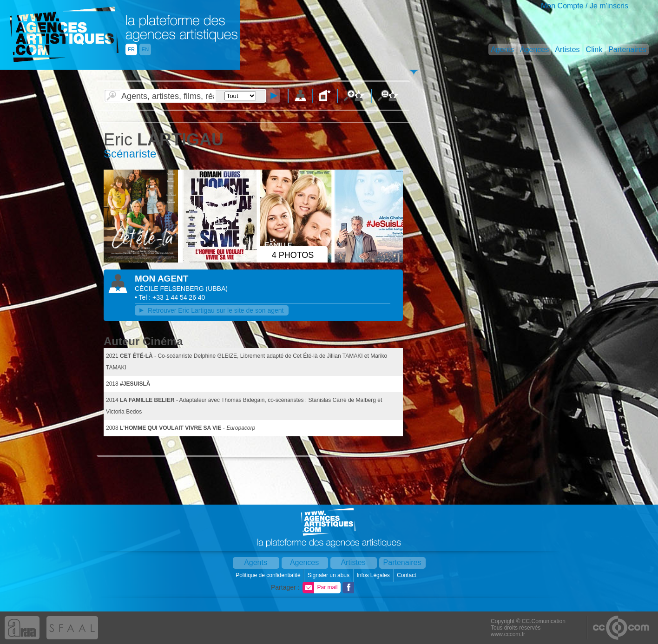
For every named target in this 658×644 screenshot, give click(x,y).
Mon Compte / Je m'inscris (585, 6)
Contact (407, 575)
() (217, 289)
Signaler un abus (329, 575)
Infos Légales (374, 575)
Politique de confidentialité (269, 575)
